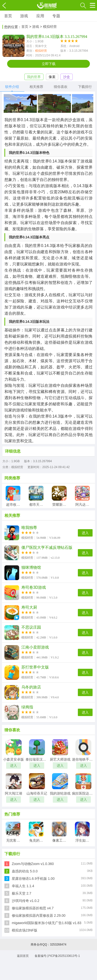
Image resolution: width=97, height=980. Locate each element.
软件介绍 (12, 87)
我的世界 (34, 77)
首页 (8, 16)
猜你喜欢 (61, 87)
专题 (56, 16)
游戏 (24, 16)
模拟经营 (41, 51)
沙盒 (67, 77)
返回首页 (23, 956)
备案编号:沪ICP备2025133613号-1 (57, 956)
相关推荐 (36, 87)
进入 (85, 533)
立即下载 (49, 64)
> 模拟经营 (48, 27)
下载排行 (85, 87)
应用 (40, 16)
